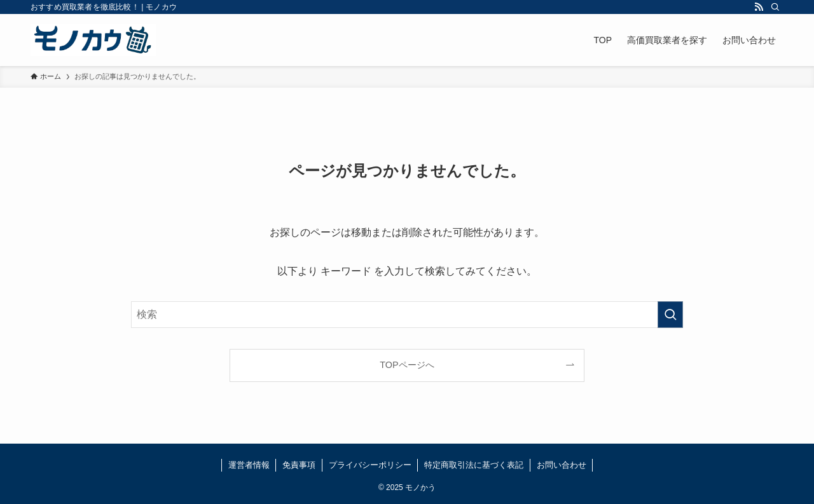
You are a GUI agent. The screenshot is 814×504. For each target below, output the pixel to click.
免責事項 (299, 465)
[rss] (759, 7)
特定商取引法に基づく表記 (474, 465)
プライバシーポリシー (370, 465)
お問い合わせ (562, 465)
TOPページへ (407, 365)
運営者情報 (249, 465)
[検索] (775, 7)
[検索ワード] (407, 315)
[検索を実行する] (670, 315)
